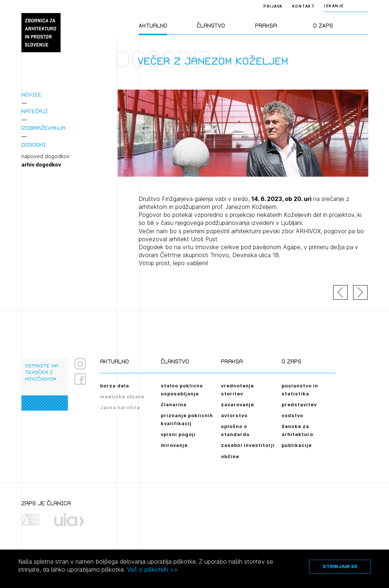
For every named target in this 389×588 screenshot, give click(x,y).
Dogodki (34, 145)
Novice (31, 94)
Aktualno (153, 26)
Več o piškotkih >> (152, 570)
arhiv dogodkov (41, 165)
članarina (174, 404)
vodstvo (292, 415)
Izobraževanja (43, 128)
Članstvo (211, 26)
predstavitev (299, 404)
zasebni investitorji (248, 445)
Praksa (266, 26)
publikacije (297, 445)
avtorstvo (234, 415)
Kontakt (304, 6)
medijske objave (122, 396)
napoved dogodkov (46, 156)
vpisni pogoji (178, 434)
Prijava (273, 6)
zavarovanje (238, 404)
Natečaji (35, 111)
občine (230, 456)
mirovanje (174, 445)
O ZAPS (323, 26)
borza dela (115, 386)
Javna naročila (120, 407)
